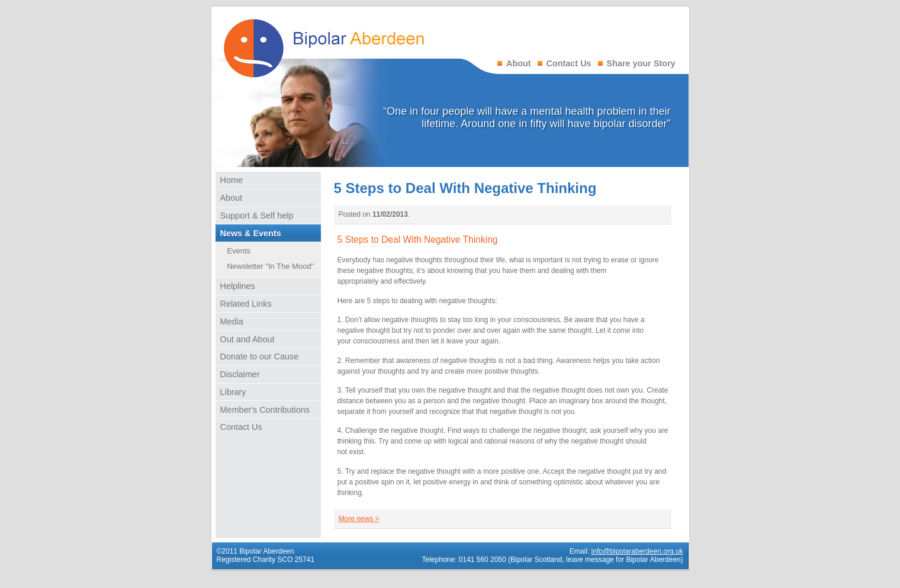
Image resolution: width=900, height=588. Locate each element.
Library (233, 392)
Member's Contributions (265, 410)
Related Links (246, 304)
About (519, 63)
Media (232, 322)
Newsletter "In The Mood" (271, 266)
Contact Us (569, 63)
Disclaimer (240, 374)
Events (239, 251)
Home (232, 180)
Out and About (247, 339)
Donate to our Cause (260, 356)
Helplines (238, 286)
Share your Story (641, 63)
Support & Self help (257, 216)
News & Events (251, 233)
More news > (359, 519)
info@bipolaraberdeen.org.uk (637, 551)
